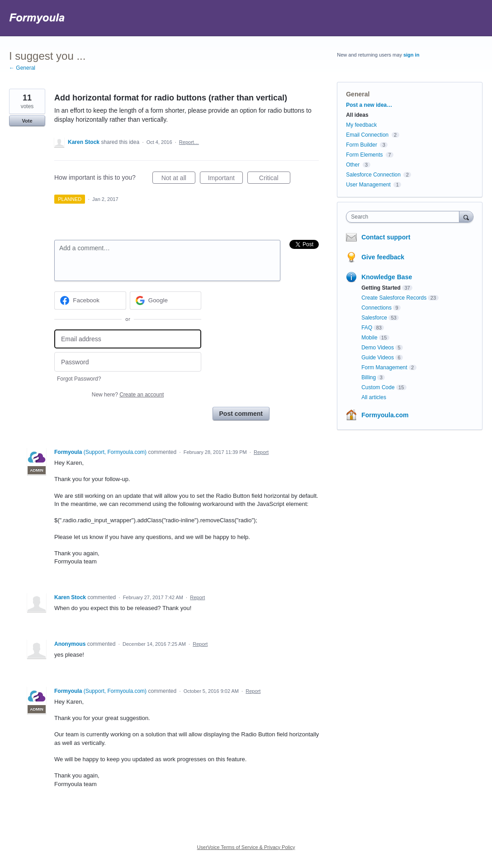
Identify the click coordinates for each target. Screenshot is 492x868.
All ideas (357, 115)
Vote (27, 121)
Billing (369, 377)
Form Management (384, 367)
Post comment (241, 414)
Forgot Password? (79, 379)
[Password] (128, 362)
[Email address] (128, 339)
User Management (368, 185)
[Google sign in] (166, 300)
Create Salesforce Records (394, 298)
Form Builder (362, 145)
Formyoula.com (385, 415)
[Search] (466, 217)
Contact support (386, 237)
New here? (128, 395)
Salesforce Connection (373, 175)
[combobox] (405, 217)
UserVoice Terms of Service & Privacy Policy (246, 847)
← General (22, 68)
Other (353, 165)
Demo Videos (378, 348)
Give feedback (383, 257)
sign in (411, 55)
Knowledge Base (387, 277)
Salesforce (374, 318)
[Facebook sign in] (90, 300)
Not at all (178, 179)
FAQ (367, 328)
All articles (374, 397)
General (358, 94)
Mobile (369, 338)
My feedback (361, 125)
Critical (275, 179)
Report (261, 452)
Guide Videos (378, 358)
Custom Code (378, 387)
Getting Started (381, 288)
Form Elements (364, 155)
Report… (189, 142)
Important (225, 179)
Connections (376, 308)
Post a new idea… (369, 105)
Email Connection (367, 135)
